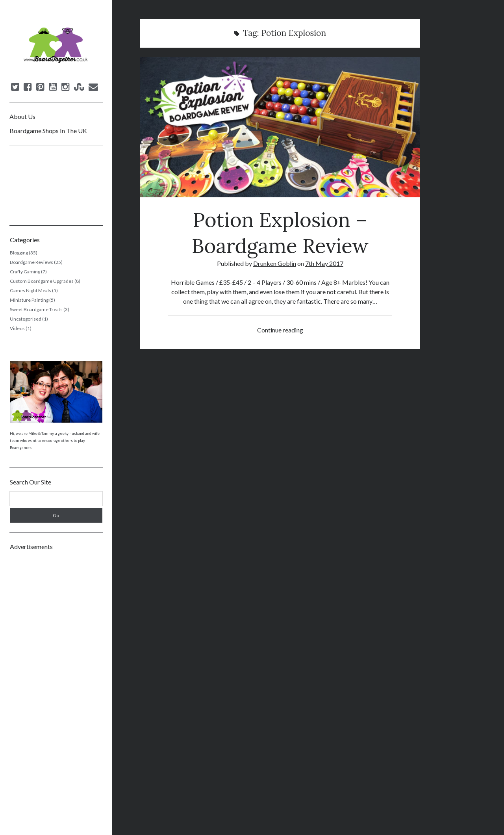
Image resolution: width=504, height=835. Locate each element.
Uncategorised (26, 319)
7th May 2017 (324, 263)
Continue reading (280, 330)
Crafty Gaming (25, 272)
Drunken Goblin (275, 263)
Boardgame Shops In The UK (48, 131)
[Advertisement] (56, 674)
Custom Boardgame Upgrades (42, 281)
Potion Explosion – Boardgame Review (280, 127)
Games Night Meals (31, 290)
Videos (17, 328)
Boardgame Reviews (31, 262)
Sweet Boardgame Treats (36, 309)
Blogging (19, 253)
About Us (22, 116)
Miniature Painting (29, 300)
